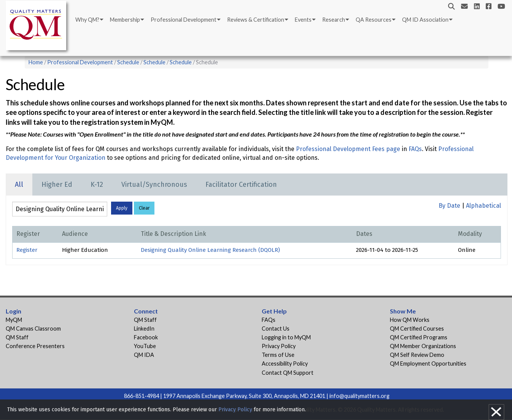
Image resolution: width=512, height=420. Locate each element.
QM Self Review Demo (417, 355)
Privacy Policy (279, 346)
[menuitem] (89, 20)
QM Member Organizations (423, 346)
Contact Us (276, 329)
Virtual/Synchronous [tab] (154, 185)
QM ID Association (425, 20)
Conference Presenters (35, 346)
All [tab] (19, 185)
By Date (449, 206)
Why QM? (87, 20)
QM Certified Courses (417, 329)
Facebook (146, 337)
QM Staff (17, 337)
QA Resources (374, 20)
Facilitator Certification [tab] (241, 185)
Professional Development (184, 20)
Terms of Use (278, 355)
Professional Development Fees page (348, 149)
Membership (125, 20)
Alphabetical (483, 206)
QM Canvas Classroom (33, 329)
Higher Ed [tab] (57, 185)
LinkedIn (144, 329)
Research (334, 20)
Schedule (128, 62)
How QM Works (410, 320)
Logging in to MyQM (286, 337)
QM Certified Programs (419, 337)
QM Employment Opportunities (428, 364)
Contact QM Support (288, 373)
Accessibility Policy (285, 364)
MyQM (14, 320)
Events (303, 20)
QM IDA (144, 355)
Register (27, 250)
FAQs (415, 149)
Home (36, 62)
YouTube (145, 346)
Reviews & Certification (256, 20)
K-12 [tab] (97, 185)
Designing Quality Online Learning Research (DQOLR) (210, 250)
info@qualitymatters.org (359, 396)
